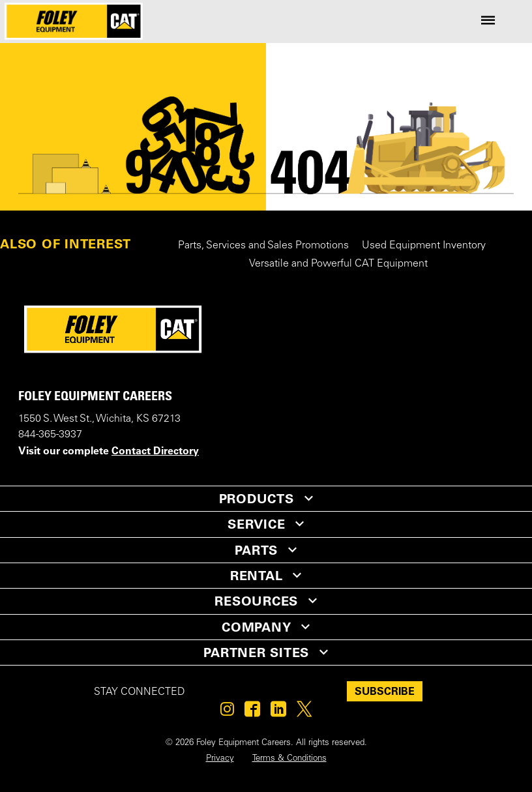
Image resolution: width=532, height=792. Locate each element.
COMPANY (256, 627)
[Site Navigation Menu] (488, 21)
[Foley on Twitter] (304, 712)
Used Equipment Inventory (424, 246)
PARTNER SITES (256, 653)
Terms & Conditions (289, 759)
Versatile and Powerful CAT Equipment (338, 264)
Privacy (220, 759)
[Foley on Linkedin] (278, 712)
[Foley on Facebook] (252, 712)
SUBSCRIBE (385, 691)
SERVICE (256, 524)
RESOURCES (256, 601)
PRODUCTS (257, 499)
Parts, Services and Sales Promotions (263, 246)
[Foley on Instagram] (227, 712)
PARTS (256, 550)
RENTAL (257, 576)
